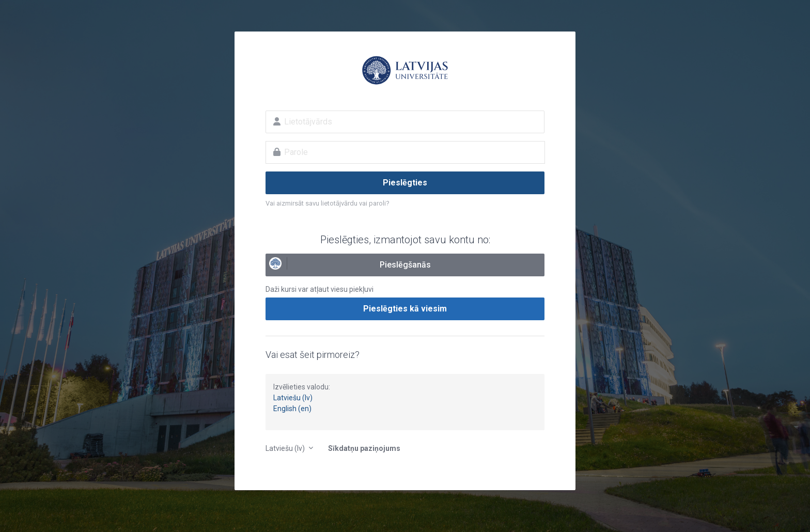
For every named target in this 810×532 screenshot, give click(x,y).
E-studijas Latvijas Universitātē (405, 70)
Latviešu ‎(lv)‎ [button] (286, 448)
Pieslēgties (405, 183)
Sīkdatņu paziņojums (364, 448)
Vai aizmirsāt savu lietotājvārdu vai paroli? (328, 203)
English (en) (292, 409)
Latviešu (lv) (293, 398)
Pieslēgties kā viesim (405, 309)
